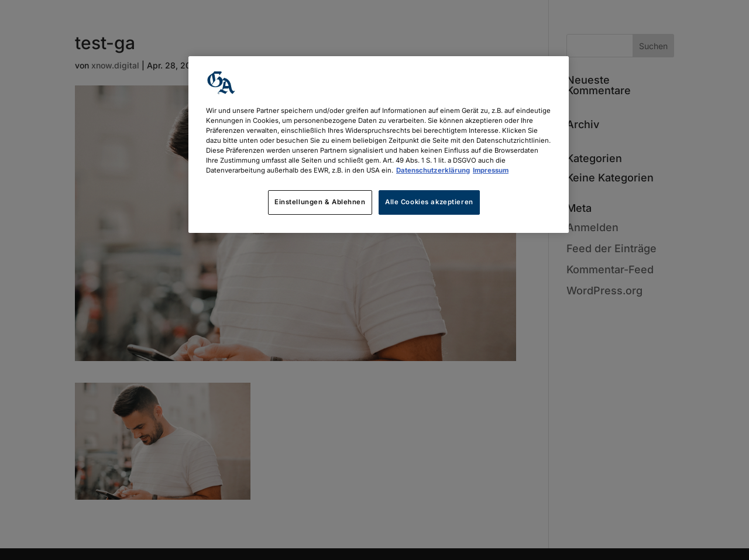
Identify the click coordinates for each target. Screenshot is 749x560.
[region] (379, 145)
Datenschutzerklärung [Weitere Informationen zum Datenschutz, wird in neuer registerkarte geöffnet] (433, 170)
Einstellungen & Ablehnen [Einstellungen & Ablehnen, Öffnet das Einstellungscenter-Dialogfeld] (320, 202)
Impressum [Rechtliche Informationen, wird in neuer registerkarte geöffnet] (491, 170)
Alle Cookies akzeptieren (429, 202)
